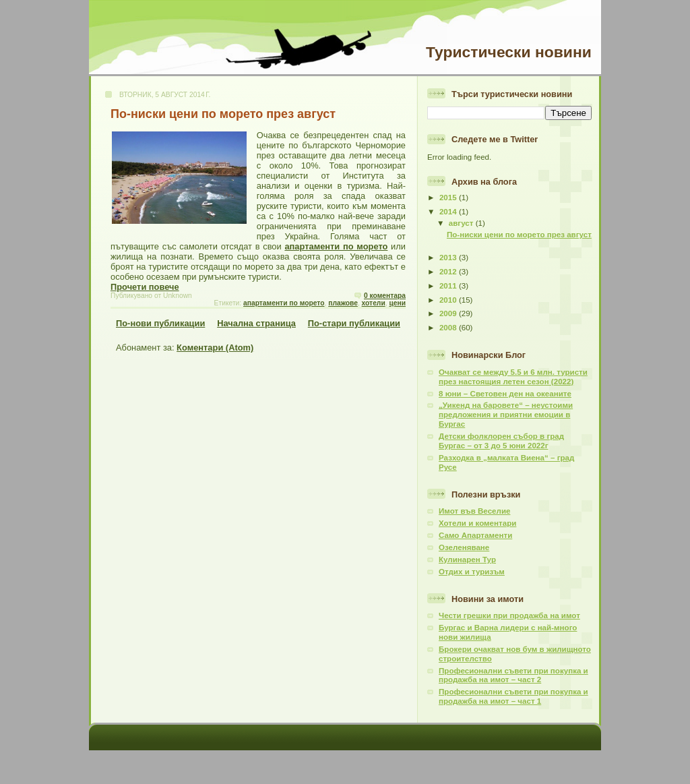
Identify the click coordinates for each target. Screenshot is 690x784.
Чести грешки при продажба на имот (509, 615)
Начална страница (256, 323)
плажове (343, 303)
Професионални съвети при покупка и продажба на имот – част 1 (513, 696)
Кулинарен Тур (467, 560)
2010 (449, 300)
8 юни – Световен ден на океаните (505, 394)
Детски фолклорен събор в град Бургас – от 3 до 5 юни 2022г (501, 441)
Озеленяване (464, 547)
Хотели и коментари (477, 523)
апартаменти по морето (336, 246)
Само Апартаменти (475, 535)
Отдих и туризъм (472, 572)
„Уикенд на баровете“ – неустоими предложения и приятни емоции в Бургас (506, 415)
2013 (449, 258)
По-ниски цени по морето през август (223, 114)
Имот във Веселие (474, 511)
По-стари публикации (354, 323)
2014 (449, 212)
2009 (449, 313)
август (462, 223)
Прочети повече (145, 287)
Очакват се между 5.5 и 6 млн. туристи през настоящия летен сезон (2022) (513, 377)
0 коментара (385, 296)
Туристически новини (509, 52)
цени (397, 303)
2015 (449, 198)
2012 (449, 272)
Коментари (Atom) (215, 348)
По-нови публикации (160, 323)
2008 (449, 328)
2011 (449, 286)
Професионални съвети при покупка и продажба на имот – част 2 (513, 675)
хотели (374, 303)
